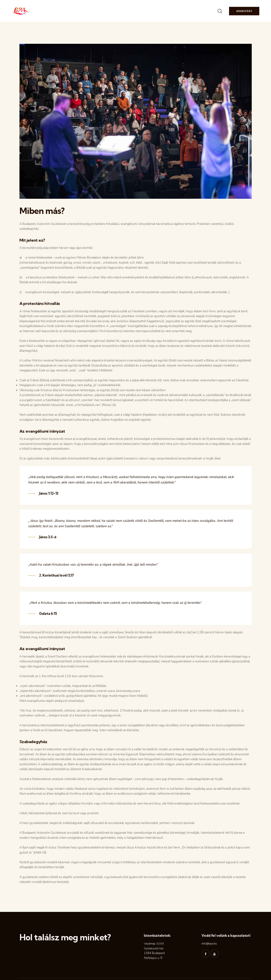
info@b (206, 944)
